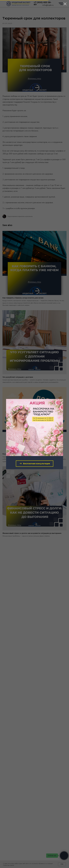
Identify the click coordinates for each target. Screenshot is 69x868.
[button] (35, 464)
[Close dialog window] (65, 4)
